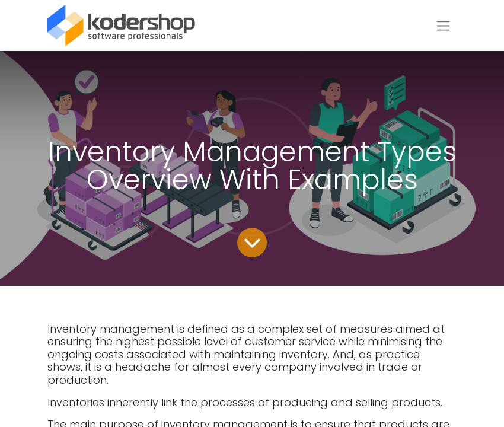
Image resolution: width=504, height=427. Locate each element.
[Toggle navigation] (443, 26)
